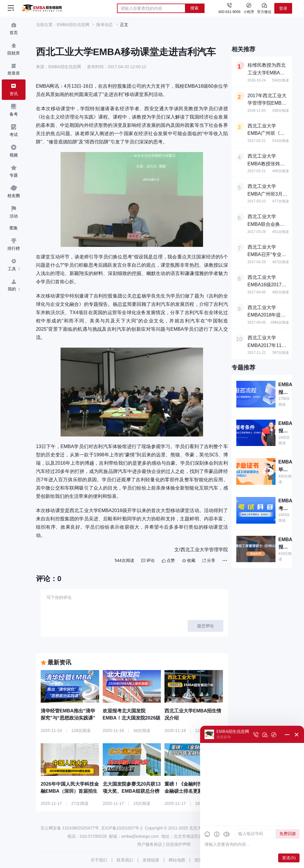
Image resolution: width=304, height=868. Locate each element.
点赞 (168, 560)
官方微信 (264, 8)
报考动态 (104, 25)
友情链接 (151, 860)
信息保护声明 (178, 844)
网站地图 (177, 860)
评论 (148, 560)
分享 (209, 560)
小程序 (249, 8)
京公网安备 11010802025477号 (70, 828)
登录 (283, 8)
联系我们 (125, 860)
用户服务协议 (150, 844)
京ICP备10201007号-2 (122, 828)
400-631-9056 (229, 12)
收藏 (189, 560)
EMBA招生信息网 (73, 25)
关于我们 (99, 860)
